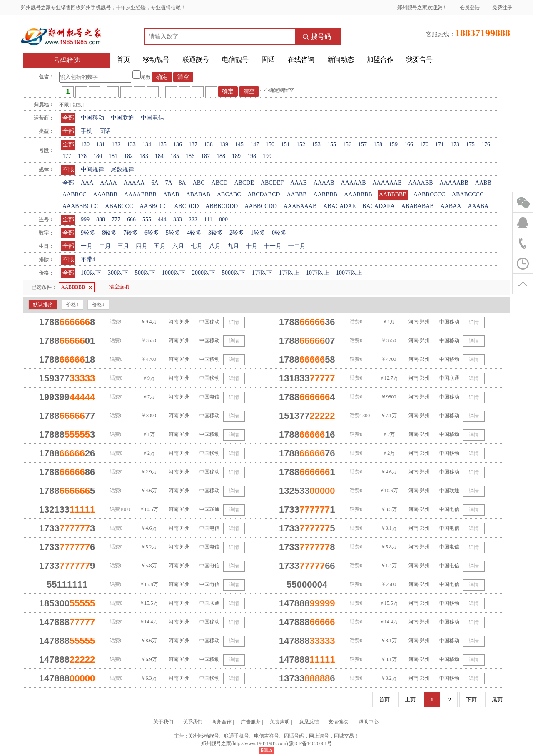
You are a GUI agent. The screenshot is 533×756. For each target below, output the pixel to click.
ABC (199, 183)
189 (236, 156)
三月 (123, 246)
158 (378, 144)
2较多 (237, 233)
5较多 (173, 233)
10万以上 (318, 273)
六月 (178, 246)
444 (162, 219)
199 (267, 156)
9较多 (88, 233)
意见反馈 (309, 722)
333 (178, 219)
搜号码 (317, 36)
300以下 (118, 273)
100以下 (91, 273)
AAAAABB (454, 183)
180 (98, 156)
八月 (215, 246)
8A (183, 183)
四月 (142, 246)
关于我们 (163, 722)
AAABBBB (358, 194)
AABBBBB (393, 194)
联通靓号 (196, 59)
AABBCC (75, 194)
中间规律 (92, 169)
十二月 (297, 246)
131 (101, 144)
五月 (160, 246)
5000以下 (234, 273)
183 (144, 156)
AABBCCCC (429, 194)
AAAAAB (354, 183)
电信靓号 (235, 59)
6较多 (152, 233)
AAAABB (420, 183)
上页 (410, 700)
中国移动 (92, 118)
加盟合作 (380, 59)
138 (208, 144)
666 (131, 219)
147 (255, 144)
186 (190, 156)
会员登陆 (470, 8)
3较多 (215, 233)
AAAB (299, 183)
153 (316, 144)
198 (252, 156)
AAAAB (324, 183)
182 (128, 156)
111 (208, 219)
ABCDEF (272, 183)
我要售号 (419, 59)
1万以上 (289, 273)
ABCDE (244, 183)
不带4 (88, 259)
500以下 (145, 273)
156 (347, 144)
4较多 (194, 233)
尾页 (497, 700)
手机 (87, 131)
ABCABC (229, 194)
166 (409, 144)
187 (205, 156)
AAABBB (105, 194)
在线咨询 (301, 59)
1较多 (258, 233)
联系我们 (192, 722)
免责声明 (280, 722)
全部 (68, 118)
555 (147, 219)
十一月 (273, 246)
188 (221, 156)
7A (168, 183)
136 (178, 144)
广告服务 (251, 722)
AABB (483, 183)
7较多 (131, 233)
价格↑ (72, 305)
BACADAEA (379, 206)
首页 (123, 59)
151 (285, 144)
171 (440, 144)
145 (239, 144)
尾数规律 (122, 169)
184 (159, 156)
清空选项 (119, 287)
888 (101, 219)
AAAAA (134, 183)
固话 (268, 59)
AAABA (478, 206)
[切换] (77, 105)
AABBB (296, 194)
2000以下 (204, 273)
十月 (252, 246)
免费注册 (502, 8)
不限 (68, 169)
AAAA (108, 183)
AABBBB (326, 194)
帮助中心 (369, 722)
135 (162, 144)
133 (131, 144)
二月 (105, 246)
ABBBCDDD (222, 206)
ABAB (171, 194)
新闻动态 (341, 59)
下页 (471, 700)
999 (85, 219)
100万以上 (349, 273)
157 (362, 144)
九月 (233, 246)
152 (301, 144)
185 (175, 156)
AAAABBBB (140, 194)
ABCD (220, 183)
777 (116, 219)
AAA (87, 183)
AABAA (451, 206)
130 (85, 144)
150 (270, 144)
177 (67, 156)
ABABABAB (418, 206)
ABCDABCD (264, 194)
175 (470, 144)
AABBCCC (153, 206)
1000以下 (174, 273)
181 (113, 156)
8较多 (109, 233)
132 (116, 144)
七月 (197, 246)
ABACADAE (339, 206)
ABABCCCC (468, 194)
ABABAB (198, 194)
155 (332, 144)
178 (82, 156)
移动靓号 (156, 59)
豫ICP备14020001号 (310, 743)
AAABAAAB (300, 206)
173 (455, 144)
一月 (87, 246)
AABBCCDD (261, 206)
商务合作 (222, 722)
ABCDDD (186, 206)
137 (193, 144)
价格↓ (98, 305)
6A (155, 183)
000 (223, 219)
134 (147, 144)
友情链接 (338, 722)
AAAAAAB (387, 183)
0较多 (279, 233)
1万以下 (262, 273)
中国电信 (152, 118)
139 (224, 144)
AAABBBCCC (80, 206)
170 (424, 144)
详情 (234, 322)
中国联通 (122, 118)
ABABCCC (119, 206)
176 (486, 144)
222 (193, 219)
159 (393, 144)
